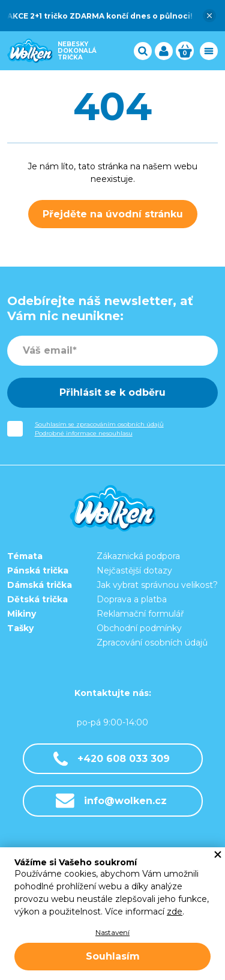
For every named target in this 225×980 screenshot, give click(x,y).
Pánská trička (38, 570)
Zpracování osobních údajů (152, 643)
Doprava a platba (132, 599)
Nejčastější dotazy (134, 570)
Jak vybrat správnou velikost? (157, 585)
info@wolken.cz (111, 801)
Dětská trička (37, 599)
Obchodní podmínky (139, 628)
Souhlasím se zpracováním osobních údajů (99, 424)
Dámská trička (40, 585)
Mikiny (22, 614)
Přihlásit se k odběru (112, 392)
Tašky (20, 628)
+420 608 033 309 (112, 759)
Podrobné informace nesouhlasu (84, 433)
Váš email (48, 350)
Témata (25, 556)
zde (175, 912)
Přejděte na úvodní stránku (113, 214)
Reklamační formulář (140, 614)
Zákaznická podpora (138, 556)
